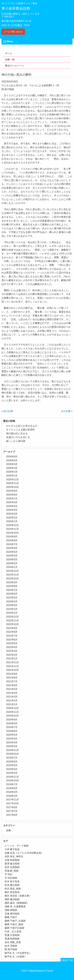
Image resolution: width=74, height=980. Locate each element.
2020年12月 (12, 708)
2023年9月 (12, 582)
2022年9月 (12, 628)
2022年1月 (12, 659)
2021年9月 (12, 674)
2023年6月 (12, 594)
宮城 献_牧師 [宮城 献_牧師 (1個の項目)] (12, 871)
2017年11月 (12, 800)
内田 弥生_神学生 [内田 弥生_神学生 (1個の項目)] (14, 856)
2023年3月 (12, 605)
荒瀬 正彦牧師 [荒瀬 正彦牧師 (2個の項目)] (12, 935)
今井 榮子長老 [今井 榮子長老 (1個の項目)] (12, 849)
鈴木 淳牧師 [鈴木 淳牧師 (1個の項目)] (11, 946)
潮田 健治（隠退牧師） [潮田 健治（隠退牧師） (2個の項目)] (17, 903)
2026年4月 (12, 464)
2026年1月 (12, 476)
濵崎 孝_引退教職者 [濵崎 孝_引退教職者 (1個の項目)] (15, 906)
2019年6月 (12, 762)
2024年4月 (12, 556)
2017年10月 (12, 803)
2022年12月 (12, 617)
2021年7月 (12, 681)
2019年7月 (12, 758)
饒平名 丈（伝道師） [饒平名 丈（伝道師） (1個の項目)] (16, 957)
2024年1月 (12, 567)
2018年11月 (12, 777)
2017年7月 (12, 811)
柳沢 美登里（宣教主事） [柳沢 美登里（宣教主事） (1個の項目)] (18, 896)
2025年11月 (12, 483)
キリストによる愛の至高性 (20, 430)
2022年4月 (12, 647)
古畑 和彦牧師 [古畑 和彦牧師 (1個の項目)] (12, 860)
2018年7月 (12, 784)
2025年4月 (12, 510)
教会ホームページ (15, 66)
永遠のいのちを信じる (18, 437)
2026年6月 (12, 457)
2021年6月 (12, 685)
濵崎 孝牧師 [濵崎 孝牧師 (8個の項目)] (11, 910)
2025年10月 (12, 487)
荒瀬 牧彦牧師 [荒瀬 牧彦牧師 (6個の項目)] (12, 939)
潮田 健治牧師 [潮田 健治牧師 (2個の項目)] (12, 899)
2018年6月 (12, 788)
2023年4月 (12, 601)
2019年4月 (12, 769)
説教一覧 (10, 59)
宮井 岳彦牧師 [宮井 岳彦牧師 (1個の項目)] (12, 867)
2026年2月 (12, 472)
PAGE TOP (67, 960)
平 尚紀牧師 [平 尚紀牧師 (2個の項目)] (11, 878)
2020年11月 (12, 712)
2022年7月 (12, 636)
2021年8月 (12, 678)
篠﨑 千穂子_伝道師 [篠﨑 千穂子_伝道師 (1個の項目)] (15, 921)
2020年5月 (12, 735)
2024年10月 (12, 533)
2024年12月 (12, 525)
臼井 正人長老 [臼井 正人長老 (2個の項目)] (13, 932)
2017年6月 (12, 815)
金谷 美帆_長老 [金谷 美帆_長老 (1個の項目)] (13, 942)
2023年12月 (12, 571)
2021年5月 (12, 689)
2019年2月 (12, 773)
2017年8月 (12, 807)
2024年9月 (12, 537)
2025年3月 (12, 514)
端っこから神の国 (16, 441)
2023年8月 (12, 586)
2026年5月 (12, 460)
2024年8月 (12, 540)
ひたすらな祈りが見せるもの (22, 426)
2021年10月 (12, 670)
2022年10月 (12, 624)
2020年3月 (12, 743)
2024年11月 (12, 529)
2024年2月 (12, 563)
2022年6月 (12, 640)
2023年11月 (12, 575)
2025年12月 (12, 479)
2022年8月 (12, 632)
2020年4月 (12, 739)
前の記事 (8, 411)
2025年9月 (12, 491)
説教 (9, 830)
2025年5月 (12, 506)
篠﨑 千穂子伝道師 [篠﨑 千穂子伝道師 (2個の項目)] (14, 928)
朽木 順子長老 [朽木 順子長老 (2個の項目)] (12, 881)
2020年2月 (12, 746)
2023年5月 (12, 598)
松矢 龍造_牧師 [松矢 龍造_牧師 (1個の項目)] (13, 889)
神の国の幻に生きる (17, 433)
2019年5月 (12, 765)
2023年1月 (12, 613)
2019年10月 (12, 754)
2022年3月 (12, 651)
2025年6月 (12, 502)
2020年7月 (12, 727)
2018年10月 (12, 780)
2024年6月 (12, 548)
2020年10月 (12, 716)
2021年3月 (12, 697)
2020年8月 (12, 723)
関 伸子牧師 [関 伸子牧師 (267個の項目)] (11, 949)
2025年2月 (12, 518)
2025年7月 (12, 499)
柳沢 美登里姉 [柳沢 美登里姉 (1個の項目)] (12, 892)
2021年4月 (12, 693)
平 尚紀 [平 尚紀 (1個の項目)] (9, 874)
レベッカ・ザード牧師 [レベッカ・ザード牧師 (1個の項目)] (17, 846)
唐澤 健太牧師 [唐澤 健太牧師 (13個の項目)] (12, 864)
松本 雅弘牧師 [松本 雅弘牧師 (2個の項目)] (12, 885)
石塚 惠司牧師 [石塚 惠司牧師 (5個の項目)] (12, 914)
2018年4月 (12, 792)
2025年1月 (12, 521)
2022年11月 (12, 621)
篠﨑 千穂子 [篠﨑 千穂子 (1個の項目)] (11, 917)
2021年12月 (12, 662)
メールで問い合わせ (13, 32)
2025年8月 (12, 495)
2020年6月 (12, 731)
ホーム (9, 53)
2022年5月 (12, 643)
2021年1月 (12, 704)
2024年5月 (12, 552)
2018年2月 (12, 796)
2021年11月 (12, 666)
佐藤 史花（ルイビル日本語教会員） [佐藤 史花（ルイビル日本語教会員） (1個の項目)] (24, 853)
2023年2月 (12, 609)
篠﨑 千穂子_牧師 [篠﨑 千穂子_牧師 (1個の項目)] (14, 924)
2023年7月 (12, 590)
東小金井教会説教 (16, 8)
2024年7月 (12, 544)
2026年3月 (12, 468)
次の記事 (66, 411)
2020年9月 (12, 720)
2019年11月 (12, 750)
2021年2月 (12, 701)
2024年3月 (12, 559)
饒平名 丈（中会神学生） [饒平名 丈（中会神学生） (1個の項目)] (18, 953)
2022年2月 (12, 655)
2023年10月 (12, 579)
